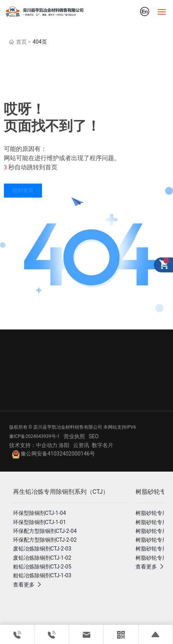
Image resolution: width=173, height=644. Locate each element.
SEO (94, 436)
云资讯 (81, 445)
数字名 (100, 445)
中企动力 (47, 445)
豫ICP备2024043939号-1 (34, 436)
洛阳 (64, 445)
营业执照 (74, 436)
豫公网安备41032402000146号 (54, 454)
